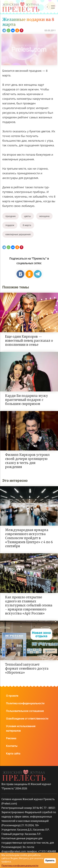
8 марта (27, 225)
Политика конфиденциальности (25, 703)
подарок (10, 225)
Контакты (12, 746)
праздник (11, 216)
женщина (44, 216)
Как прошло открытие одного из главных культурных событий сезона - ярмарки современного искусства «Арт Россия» (29, 605)
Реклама (11, 738)
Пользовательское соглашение (25, 711)
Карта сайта (13, 754)
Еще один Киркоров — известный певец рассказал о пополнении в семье (29, 341)
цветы (27, 216)
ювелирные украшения (18, 234)
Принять (50, 861)
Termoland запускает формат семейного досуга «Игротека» (27, 668)
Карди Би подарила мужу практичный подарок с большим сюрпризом (27, 400)
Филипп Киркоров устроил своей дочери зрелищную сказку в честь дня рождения (27, 461)
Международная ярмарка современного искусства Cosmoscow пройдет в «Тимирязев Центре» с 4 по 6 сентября (29, 538)
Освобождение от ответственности (27, 719)
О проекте (12, 696)
